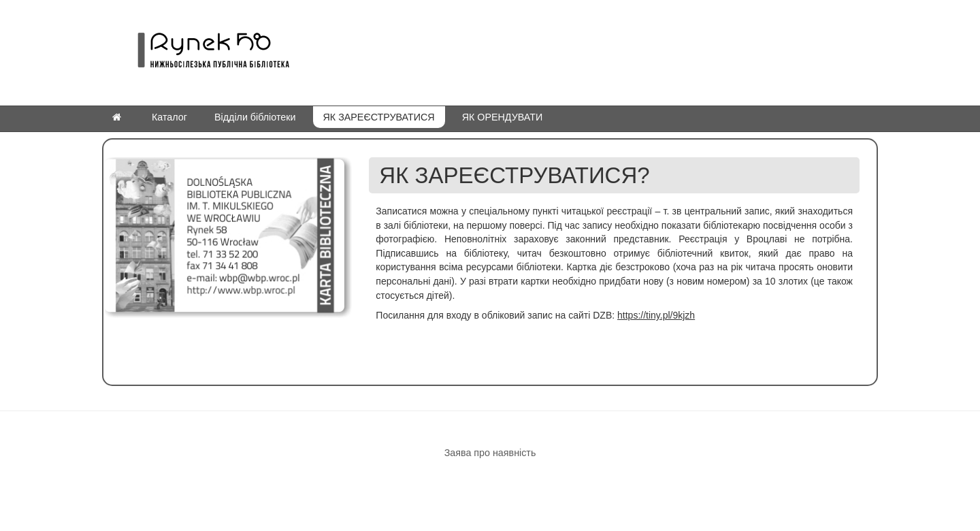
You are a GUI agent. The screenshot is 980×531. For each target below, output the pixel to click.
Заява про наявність (490, 453)
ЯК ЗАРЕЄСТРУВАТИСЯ (379, 117)
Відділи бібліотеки (255, 117)
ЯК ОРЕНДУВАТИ (503, 117)
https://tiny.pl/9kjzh (656, 315)
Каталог (169, 117)
